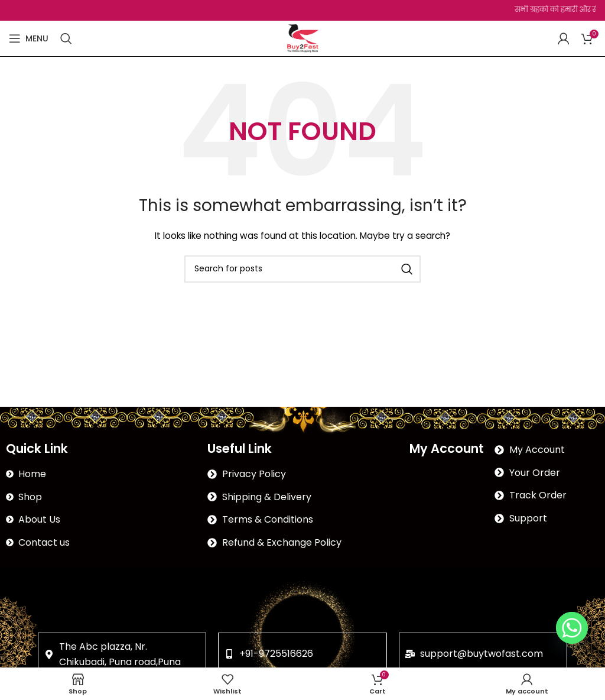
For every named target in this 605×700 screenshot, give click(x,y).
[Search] (66, 38)
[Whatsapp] (572, 628)
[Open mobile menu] (29, 38)
